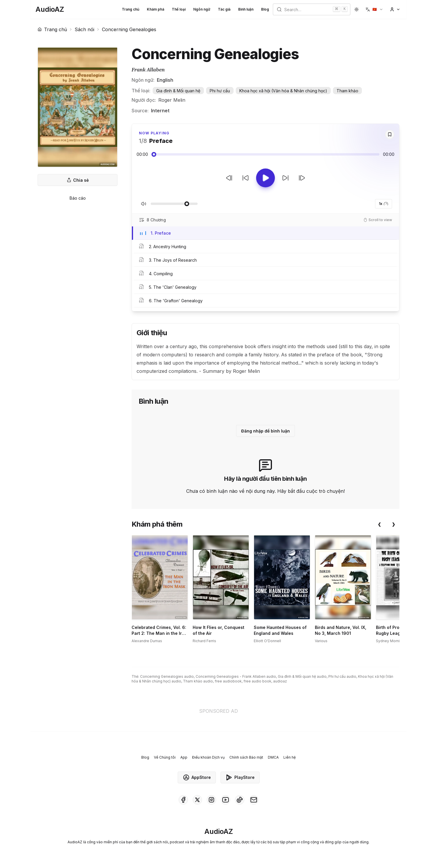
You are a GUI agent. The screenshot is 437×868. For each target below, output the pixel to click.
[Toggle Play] (265, 178)
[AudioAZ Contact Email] (254, 800)
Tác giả (224, 9)
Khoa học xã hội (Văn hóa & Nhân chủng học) (283, 91)
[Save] (390, 134)
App (184, 757)
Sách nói (84, 29)
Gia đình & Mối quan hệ (178, 91)
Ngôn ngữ (202, 9)
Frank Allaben (148, 70)
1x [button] (384, 204)
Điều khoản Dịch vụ (208, 757)
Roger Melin (172, 100)
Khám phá (156, 9)
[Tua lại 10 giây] (246, 178)
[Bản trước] (229, 178)
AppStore (197, 777)
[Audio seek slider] (265, 154)
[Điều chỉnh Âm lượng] (174, 204)
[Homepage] (50, 9)
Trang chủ (131, 9)
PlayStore (240, 777)
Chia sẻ (78, 180)
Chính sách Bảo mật (246, 757)
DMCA (273, 757)
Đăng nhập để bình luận (265, 431)
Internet (160, 111)
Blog (265, 9)
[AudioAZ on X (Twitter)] (197, 800)
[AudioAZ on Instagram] (211, 800)
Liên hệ (290, 757)
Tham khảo (347, 91)
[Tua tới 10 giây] (285, 178)
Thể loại (179, 9)
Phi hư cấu (220, 91)
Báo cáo (78, 198)
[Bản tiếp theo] (302, 178)
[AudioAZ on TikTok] (240, 800)
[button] (374, 9)
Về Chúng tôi (165, 757)
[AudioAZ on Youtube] (226, 800)
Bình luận (246, 9)
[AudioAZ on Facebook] (183, 800)
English (165, 80)
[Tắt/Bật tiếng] (144, 204)
